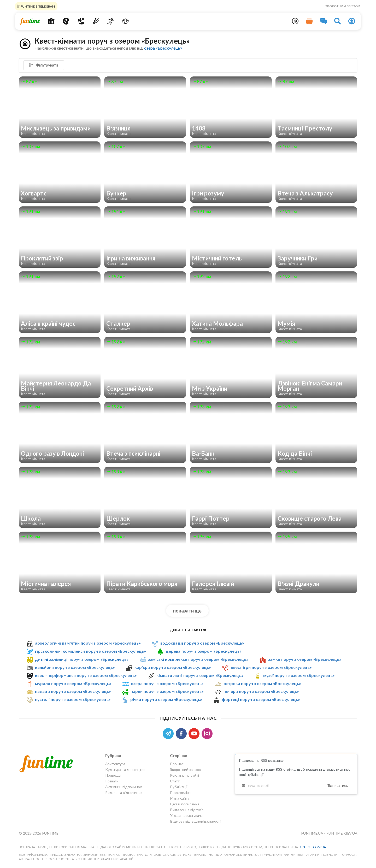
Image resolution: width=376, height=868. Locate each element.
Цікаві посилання (185, 804)
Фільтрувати (43, 65)
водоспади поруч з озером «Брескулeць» (202, 643)
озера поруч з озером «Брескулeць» (167, 683)
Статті (175, 781)
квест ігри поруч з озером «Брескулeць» (271, 667)
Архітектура (115, 764)
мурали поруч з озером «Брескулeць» (73, 683)
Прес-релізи (180, 792)
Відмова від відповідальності (195, 821)
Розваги (112, 781)
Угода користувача (186, 815)
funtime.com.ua (312, 847)
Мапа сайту (180, 798)
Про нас (177, 764)
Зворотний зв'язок (343, 6)
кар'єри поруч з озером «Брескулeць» (173, 667)
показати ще (187, 611)
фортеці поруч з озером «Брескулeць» (261, 699)
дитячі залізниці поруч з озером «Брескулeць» (82, 659)
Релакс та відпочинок (124, 792)
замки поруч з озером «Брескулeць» (305, 659)
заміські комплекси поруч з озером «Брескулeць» (198, 659)
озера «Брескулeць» (163, 48)
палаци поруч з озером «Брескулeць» (73, 691)
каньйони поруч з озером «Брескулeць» (75, 667)
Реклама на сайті (184, 775)
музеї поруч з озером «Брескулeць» (299, 675)
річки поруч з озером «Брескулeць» (166, 699)
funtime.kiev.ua (342, 833)
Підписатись (337, 785)
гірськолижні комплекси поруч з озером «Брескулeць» (90, 651)
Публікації (179, 787)
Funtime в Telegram (37, 6)
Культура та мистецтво (125, 769)
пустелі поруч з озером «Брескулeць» (73, 699)
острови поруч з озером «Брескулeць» (262, 683)
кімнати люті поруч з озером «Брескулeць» (200, 675)
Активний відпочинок (124, 787)
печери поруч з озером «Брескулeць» (261, 691)
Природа (113, 775)
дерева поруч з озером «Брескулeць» (203, 651)
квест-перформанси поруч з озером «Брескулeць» (86, 675)
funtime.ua (313, 833)
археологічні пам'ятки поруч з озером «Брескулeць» (88, 643)
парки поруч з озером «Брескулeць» (167, 691)
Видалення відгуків (187, 810)
